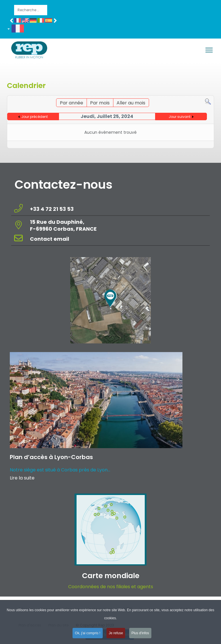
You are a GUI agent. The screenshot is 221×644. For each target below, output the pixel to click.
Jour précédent (35, 117)
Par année (72, 103)
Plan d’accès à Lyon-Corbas (51, 457)
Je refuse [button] (116, 635)
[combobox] (31, 10)
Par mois (100, 103)
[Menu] (209, 50)
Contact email (50, 239)
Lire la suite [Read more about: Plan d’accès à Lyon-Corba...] (22, 478)
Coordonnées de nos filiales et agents (111, 587)
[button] (18, 30)
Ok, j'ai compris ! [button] (87, 635)
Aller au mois (131, 103)
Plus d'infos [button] (140, 635)
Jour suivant (180, 117)
